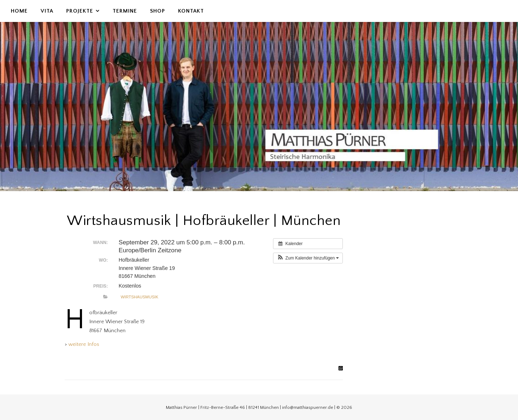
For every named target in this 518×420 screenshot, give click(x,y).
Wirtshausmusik (139, 297)
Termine (125, 11)
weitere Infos (84, 344)
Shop (158, 11)
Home (19, 11)
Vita (47, 11)
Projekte (80, 11)
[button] (308, 258)
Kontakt (191, 11)
